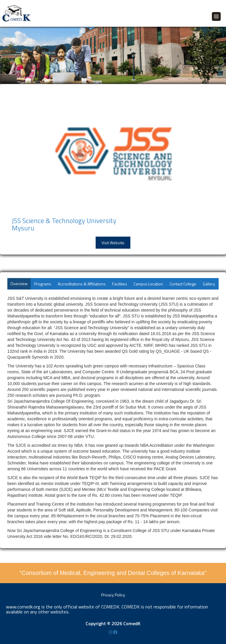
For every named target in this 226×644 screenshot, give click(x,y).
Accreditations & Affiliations (82, 284)
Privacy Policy (113, 595)
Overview (19, 283)
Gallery (209, 284)
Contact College (183, 284)
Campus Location (148, 284)
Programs (43, 284)
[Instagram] (111, 632)
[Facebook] (115, 632)
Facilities (120, 284)
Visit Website (113, 243)
